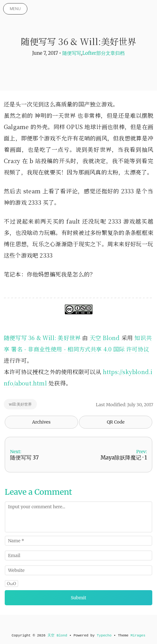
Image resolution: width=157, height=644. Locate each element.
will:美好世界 (20, 404)
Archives (41, 422)
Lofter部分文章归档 (104, 53)
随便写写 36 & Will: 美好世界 (42, 338)
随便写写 (72, 53)
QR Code (115, 422)
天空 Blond (105, 338)
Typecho (104, 635)
